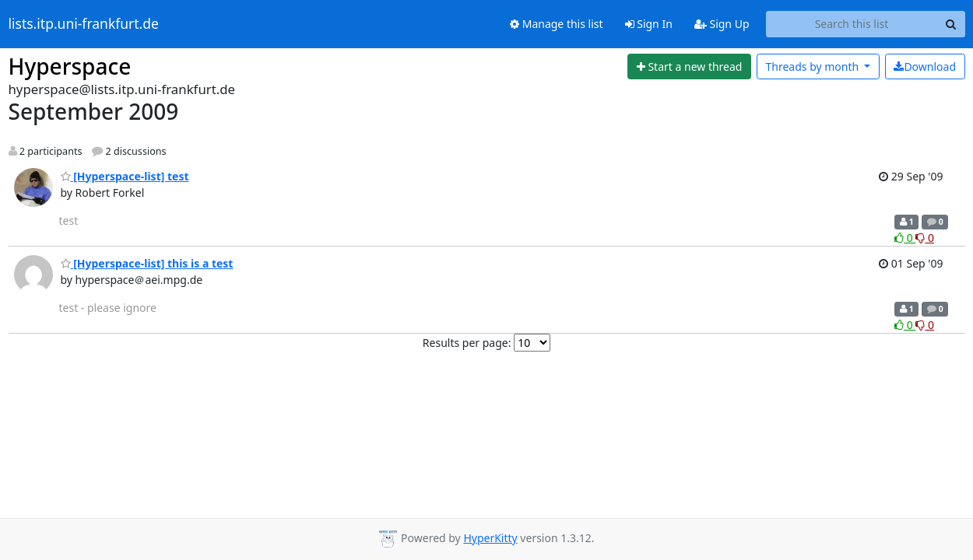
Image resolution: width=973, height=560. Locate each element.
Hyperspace (70, 66)
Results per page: (467, 343)
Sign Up (722, 24)
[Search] (951, 24)
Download (925, 66)
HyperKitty (490, 538)
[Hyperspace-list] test (125, 176)
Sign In (649, 24)
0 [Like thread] (905, 238)
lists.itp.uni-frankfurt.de (84, 24)
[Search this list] (852, 24)
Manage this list (557, 24)
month (813, 66)
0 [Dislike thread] (925, 238)
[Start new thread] (689, 67)
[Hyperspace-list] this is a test (147, 263)
